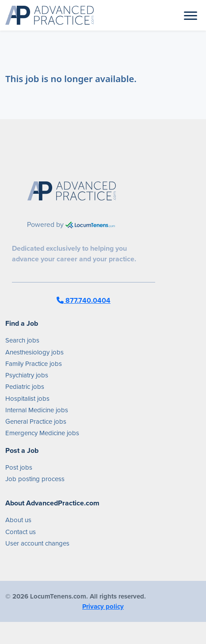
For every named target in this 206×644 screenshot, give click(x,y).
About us (18, 520)
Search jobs (22, 340)
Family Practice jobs (34, 364)
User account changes (37, 543)
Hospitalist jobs (27, 399)
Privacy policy (103, 606)
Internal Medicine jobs (37, 410)
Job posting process (35, 479)
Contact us (21, 532)
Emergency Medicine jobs (42, 433)
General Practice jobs (36, 422)
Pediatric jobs (25, 387)
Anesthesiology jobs (34, 352)
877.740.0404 (84, 300)
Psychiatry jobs (27, 375)
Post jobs (19, 467)
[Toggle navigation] (191, 15)
